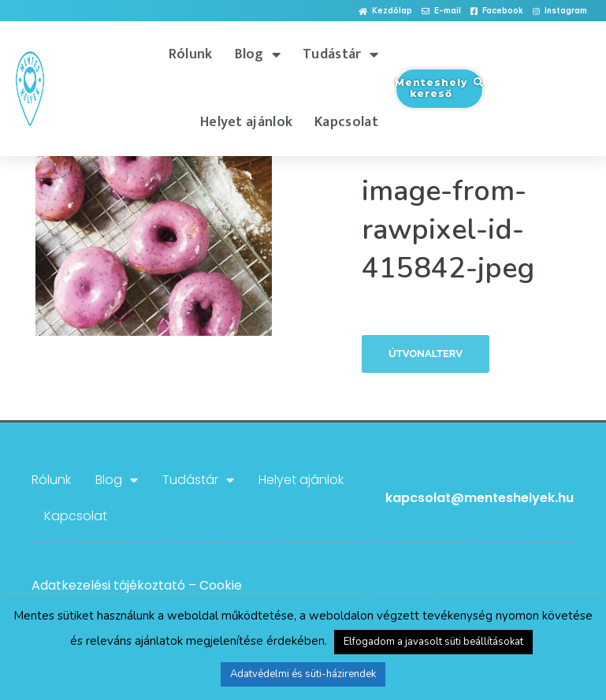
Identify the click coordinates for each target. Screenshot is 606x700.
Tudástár (340, 54)
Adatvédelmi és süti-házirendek (303, 674)
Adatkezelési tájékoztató (108, 585)
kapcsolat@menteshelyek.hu (480, 498)
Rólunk (191, 54)
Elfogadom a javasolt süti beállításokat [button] (433, 642)
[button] (385, 11)
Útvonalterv (426, 354)
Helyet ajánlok (246, 122)
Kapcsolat (346, 122)
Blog (258, 54)
